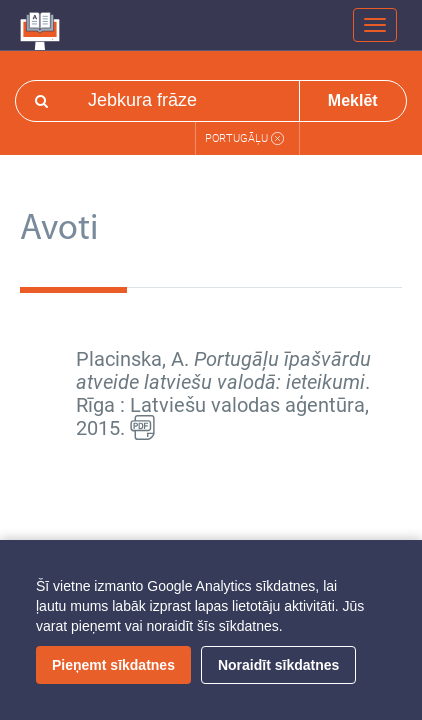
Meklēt (353, 100)
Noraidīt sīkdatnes (278, 665)
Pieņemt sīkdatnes (113, 665)
